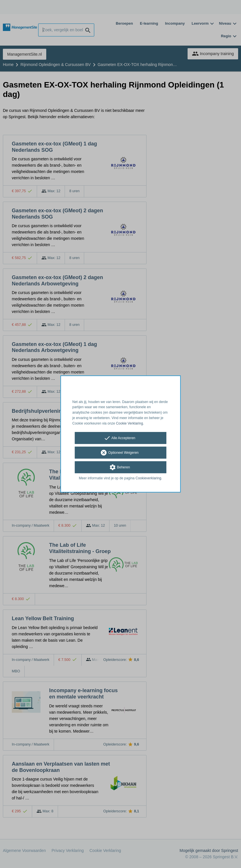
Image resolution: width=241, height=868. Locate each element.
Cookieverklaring (148, 478)
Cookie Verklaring (130, 423)
